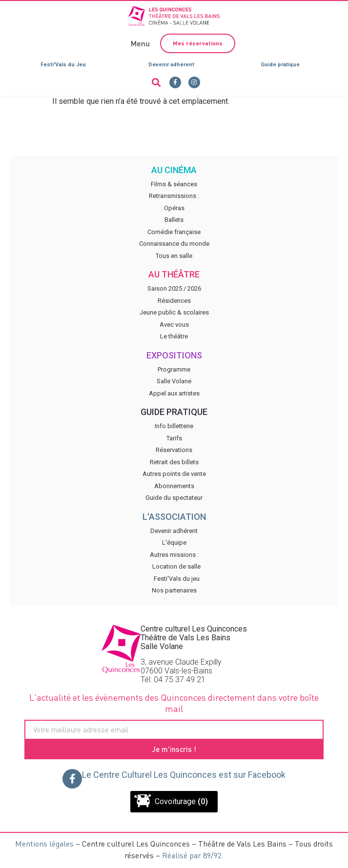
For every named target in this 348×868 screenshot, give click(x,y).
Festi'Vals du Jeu (63, 65)
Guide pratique (280, 65)
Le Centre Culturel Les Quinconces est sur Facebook (184, 775)
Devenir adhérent (171, 65)
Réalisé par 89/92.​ (193, 855)
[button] (139, 43)
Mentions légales (44, 843)
